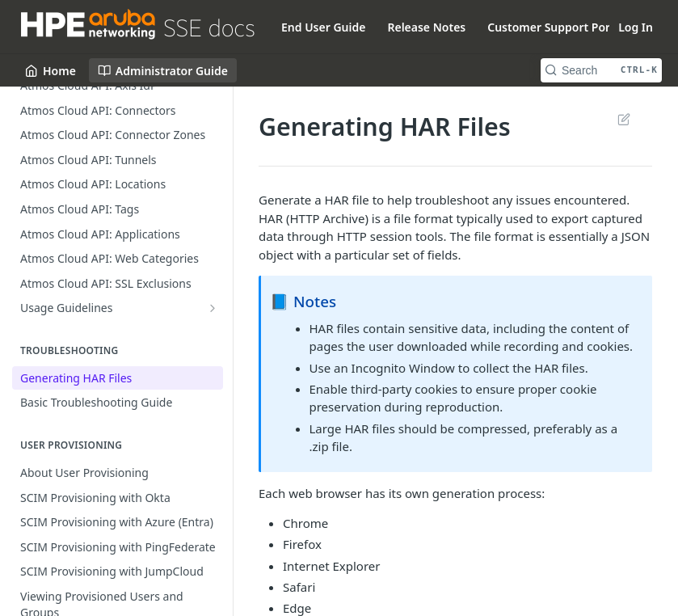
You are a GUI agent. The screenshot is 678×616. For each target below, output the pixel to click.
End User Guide (323, 27)
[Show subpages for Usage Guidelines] (213, 308)
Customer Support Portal (556, 27)
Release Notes (426, 27)
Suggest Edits (623, 119)
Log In (636, 27)
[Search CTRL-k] (601, 70)
